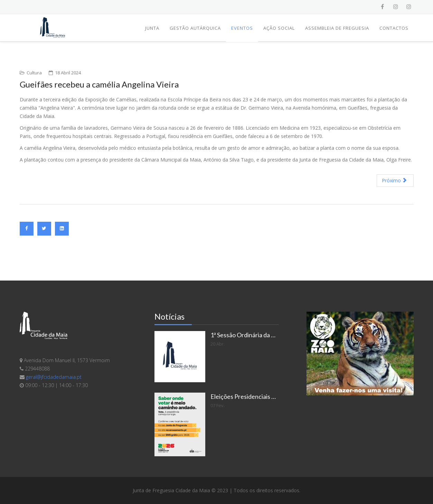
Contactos (394, 28)
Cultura (34, 73)
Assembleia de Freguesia (337, 28)
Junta (152, 28)
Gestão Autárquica (195, 28)
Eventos (242, 28)
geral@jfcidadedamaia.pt (54, 377)
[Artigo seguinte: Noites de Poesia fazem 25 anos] (395, 181)
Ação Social (279, 28)
